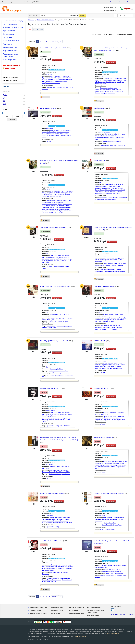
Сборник (49, 141)
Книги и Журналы (10, 60)
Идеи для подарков (10, 81)
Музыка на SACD (9, 31)
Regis (101, 312)
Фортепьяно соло (53, 211)
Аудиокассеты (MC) (10, 51)
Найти (82, 16)
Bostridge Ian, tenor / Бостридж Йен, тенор (111, 368)
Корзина (129, 9)
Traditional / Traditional (117, 265)
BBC (47, 367)
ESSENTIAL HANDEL (100, 341)
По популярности (109, 34)
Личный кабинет (125, 16)
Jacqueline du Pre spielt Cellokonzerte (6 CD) (54, 228)
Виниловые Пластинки (38, 607)
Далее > (55, 41)
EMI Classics (49, 128)
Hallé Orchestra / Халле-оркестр (61, 373)
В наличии (75, 16)
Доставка (122, 2)
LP (34, 29)
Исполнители (8, 74)
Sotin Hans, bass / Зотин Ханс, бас (113, 79)
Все (30, 29)
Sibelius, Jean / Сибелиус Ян (112, 569)
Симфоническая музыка (102, 91)
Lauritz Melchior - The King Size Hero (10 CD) (54, 48)
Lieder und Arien (51, 87)
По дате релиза (121, 34)
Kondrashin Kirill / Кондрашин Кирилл (59, 474)
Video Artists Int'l (51, 411)
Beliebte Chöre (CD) (100, 161)
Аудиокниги (7, 44)
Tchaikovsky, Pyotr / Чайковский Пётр (59, 472)
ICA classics (49, 464)
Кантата (64, 580)
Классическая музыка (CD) (13, 27)
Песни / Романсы (116, 90)
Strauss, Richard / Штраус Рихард (60, 318)
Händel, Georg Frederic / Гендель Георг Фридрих (112, 420)
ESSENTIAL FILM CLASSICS (49, 108)
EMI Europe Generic (105, 132)
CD (38, 29)
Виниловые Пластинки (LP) (13, 21)
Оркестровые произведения (117, 146)
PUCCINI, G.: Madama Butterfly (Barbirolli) (53, 493)
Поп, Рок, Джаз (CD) (10, 24)
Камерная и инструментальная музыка (58, 267)
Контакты (114, 2)
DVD (42, 29)
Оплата (130, 2)
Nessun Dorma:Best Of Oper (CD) (104, 438)
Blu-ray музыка (8, 34)
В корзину (57, 60)
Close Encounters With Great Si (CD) (51, 389)
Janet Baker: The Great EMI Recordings (52, 541)
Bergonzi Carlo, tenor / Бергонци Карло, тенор (60, 523)
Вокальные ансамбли (53, 578)
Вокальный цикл (105, 88)
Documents (49, 74)
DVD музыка (8, 37)
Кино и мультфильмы (11, 41)
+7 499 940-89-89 (110, 7)
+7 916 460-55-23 (110, 10)
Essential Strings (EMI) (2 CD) (103, 389)
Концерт (60, 204)
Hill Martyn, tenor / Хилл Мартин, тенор (55, 195)
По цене (130, 34)
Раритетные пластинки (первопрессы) (12, 55)
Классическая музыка (38, 613)
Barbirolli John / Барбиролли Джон (112, 141)
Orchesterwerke (104, 146)
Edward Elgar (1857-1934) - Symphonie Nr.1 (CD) (55, 341)
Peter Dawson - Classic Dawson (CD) (105, 286)
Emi (100, 183)
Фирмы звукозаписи (11, 77)
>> (61, 41)
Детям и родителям (10, 47)
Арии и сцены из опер (62, 87)
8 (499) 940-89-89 (113, 633)
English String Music (100, 108)
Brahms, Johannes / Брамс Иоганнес (110, 190)
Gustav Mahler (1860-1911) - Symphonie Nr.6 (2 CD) (56, 286)
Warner (101, 77)
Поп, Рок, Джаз (35, 610)
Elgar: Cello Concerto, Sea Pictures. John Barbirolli (108, 493)
